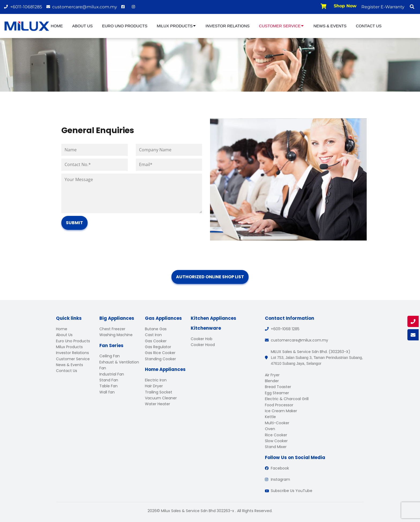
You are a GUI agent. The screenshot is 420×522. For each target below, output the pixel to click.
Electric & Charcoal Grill (287, 399)
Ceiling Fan (110, 356)
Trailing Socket (159, 392)
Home (57, 26)
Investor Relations (227, 26)
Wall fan (107, 392)
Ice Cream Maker (281, 411)
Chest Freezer (112, 329)
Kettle (270, 417)
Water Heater (157, 404)
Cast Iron (153, 335)
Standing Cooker (160, 359)
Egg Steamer (277, 393)
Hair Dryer (154, 386)
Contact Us (369, 26)
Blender (272, 381)
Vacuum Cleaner (161, 398)
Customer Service (282, 26)
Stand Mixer (276, 447)
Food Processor (279, 405)
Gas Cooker (156, 341)
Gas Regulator (158, 347)
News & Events (330, 26)
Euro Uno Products (125, 26)
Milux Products (176, 26)
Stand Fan (109, 380)
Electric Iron (156, 380)
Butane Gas (156, 329)
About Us (82, 26)
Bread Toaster (278, 387)
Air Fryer (272, 375)
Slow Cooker (276, 441)
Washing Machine (116, 335)
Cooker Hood (203, 345)
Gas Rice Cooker (160, 353)
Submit (74, 223)
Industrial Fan (112, 374)
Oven (270, 429)
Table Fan (108, 386)
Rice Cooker (276, 435)
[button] (412, 7)
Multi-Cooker (277, 423)
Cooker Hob (202, 339)
